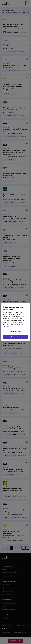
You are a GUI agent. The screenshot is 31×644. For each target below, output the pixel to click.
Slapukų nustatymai (15, 332)
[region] (15, 322)
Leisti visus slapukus (15, 337)
